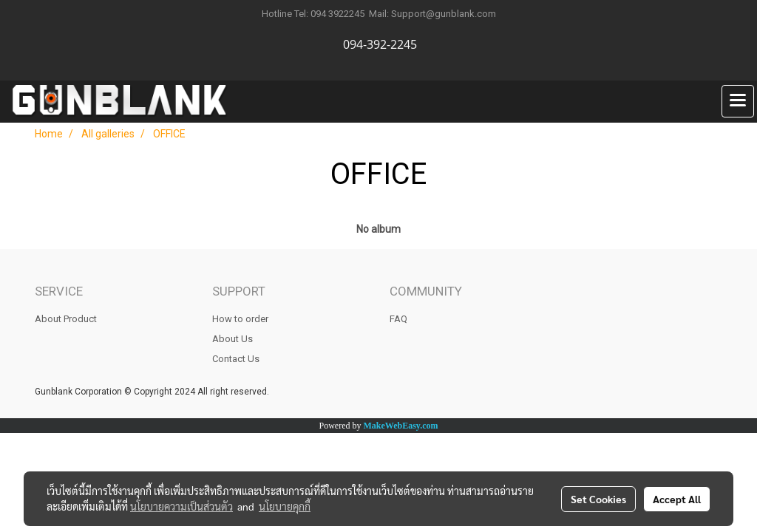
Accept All (677, 499)
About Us (232, 339)
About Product (66, 319)
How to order (240, 319)
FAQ (398, 319)
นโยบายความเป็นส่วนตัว (181, 506)
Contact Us (236, 359)
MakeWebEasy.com (401, 426)
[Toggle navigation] (738, 101)
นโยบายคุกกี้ (285, 506)
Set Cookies (598, 499)
